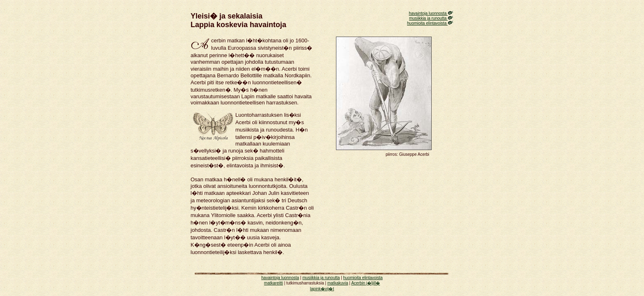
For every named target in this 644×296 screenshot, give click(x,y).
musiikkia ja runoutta (431, 18)
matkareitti (274, 283)
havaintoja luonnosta (431, 13)
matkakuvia (338, 283)
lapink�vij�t (322, 289)
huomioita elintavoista (430, 23)
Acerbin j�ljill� (366, 283)
